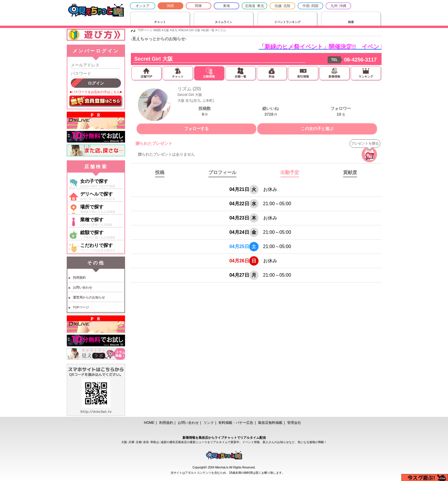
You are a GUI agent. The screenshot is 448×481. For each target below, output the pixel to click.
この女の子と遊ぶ (317, 129)
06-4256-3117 (360, 60)
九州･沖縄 (338, 6)
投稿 (160, 172)
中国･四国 (310, 6)
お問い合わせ (82, 287)
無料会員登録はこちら (96, 101)
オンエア (143, 6)
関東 (198, 6)
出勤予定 (290, 172)
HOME (149, 423)
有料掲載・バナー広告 (236, 423)
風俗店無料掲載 (270, 423)
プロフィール (222, 172)
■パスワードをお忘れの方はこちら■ (96, 92)
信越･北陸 (282, 6)
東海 (226, 6)
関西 (171, 6)
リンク (209, 423)
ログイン (96, 83)
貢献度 (350, 172)
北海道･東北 (254, 6)
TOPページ (81, 307)
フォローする (196, 129)
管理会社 (294, 423)
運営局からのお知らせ (89, 297)
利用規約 (79, 278)
